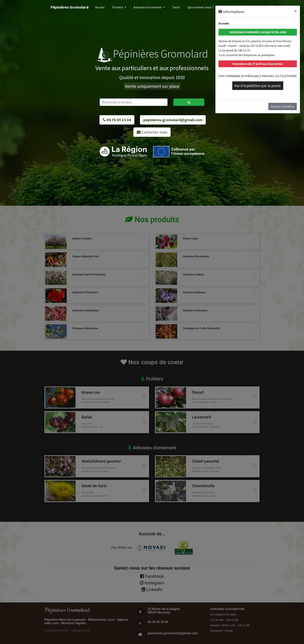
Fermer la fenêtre (283, 106)
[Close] (296, 11)
